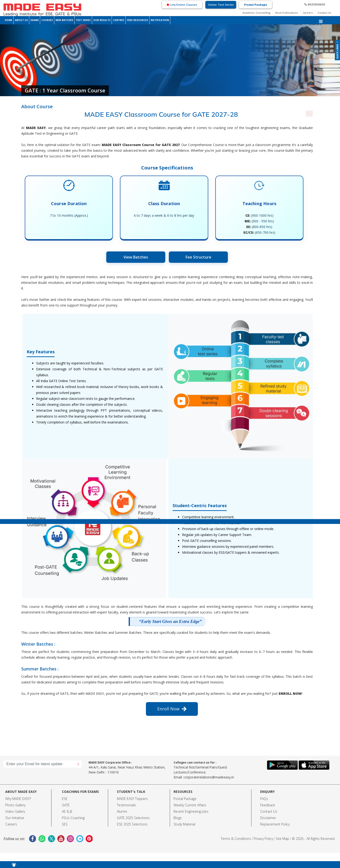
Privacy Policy (263, 839)
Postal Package (256, 5)
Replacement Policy (275, 824)
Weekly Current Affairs (190, 805)
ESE (65, 799)
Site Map (283, 839)
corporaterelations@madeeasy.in (209, 777)
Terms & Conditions (236, 839)
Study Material (184, 824)
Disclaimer (268, 818)
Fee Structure (198, 257)
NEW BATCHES (64, 20)
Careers (308, 13)
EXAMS (35, 20)
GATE (66, 805)
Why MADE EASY (17, 799)
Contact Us (324, 13)
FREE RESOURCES (137, 20)
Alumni (122, 811)
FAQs (264, 799)
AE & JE (67, 811)
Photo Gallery (15, 805)
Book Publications (287, 13)
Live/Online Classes (182, 5)
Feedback (268, 805)
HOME (8, 20)
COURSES (47, 20)
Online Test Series (221, 5)
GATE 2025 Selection (132, 818)
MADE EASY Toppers (132, 799)
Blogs (178, 818)
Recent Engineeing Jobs (191, 811)
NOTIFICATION (160, 20)
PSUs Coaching (73, 818)
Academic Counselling (256, 13)
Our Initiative (15, 818)
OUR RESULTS (102, 20)
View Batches (136, 257)
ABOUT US (21, 20)
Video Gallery (15, 811)
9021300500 (315, 4)
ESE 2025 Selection (131, 824)
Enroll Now (172, 709)
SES (65, 824)
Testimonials (126, 805)
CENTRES (119, 20)
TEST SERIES (83, 20)
